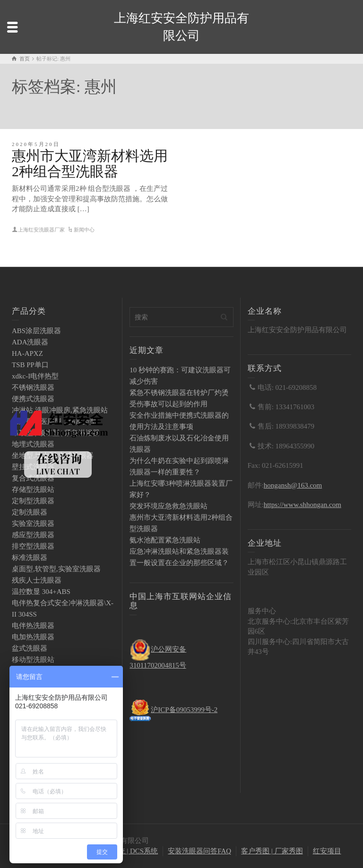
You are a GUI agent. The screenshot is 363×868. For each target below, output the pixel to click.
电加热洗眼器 (33, 637)
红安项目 (327, 851)
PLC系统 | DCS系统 (128, 851)
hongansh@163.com (293, 485)
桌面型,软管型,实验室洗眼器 (56, 569)
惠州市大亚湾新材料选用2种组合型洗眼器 (90, 163)
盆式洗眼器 (30, 648)
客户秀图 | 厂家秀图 (272, 851)
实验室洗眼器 (33, 524)
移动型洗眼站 (33, 660)
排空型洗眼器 (33, 546)
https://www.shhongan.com (302, 505)
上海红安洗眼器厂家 (41, 230)
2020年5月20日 (36, 144)
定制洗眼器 (30, 512)
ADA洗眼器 (30, 342)
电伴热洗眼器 (33, 626)
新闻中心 (84, 230)
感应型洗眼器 (33, 535)
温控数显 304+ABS (41, 592)
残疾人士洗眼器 (37, 580)
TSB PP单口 (30, 365)
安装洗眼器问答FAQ (199, 851)
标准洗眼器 (30, 558)
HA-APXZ (27, 353)
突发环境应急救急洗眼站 (169, 506)
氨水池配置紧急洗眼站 (165, 540)
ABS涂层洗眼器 (36, 331)
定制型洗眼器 (33, 501)
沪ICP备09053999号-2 (184, 710)
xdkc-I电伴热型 (35, 376)
